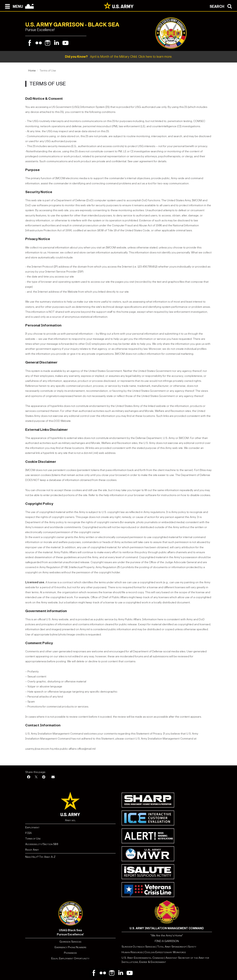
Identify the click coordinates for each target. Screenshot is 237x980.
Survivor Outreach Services (138, 947)
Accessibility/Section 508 (42, 844)
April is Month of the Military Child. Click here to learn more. (119, 57)
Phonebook (70, 953)
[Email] (53, 777)
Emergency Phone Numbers (70, 947)
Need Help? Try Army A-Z (40, 857)
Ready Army (32, 850)
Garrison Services (70, 942)
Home (32, 71)
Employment (32, 827)
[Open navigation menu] (13, 6)
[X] (36, 777)
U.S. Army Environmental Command (143, 958)
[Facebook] (29, 777)
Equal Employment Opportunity (70, 958)
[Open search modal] (222, 6)
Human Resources (132, 952)
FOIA (28, 833)
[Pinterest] (44, 777)
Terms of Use (33, 839)
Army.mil (70, 820)
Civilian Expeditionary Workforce (165, 952)
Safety (192, 947)
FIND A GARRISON (167, 941)
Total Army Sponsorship (172, 947)
